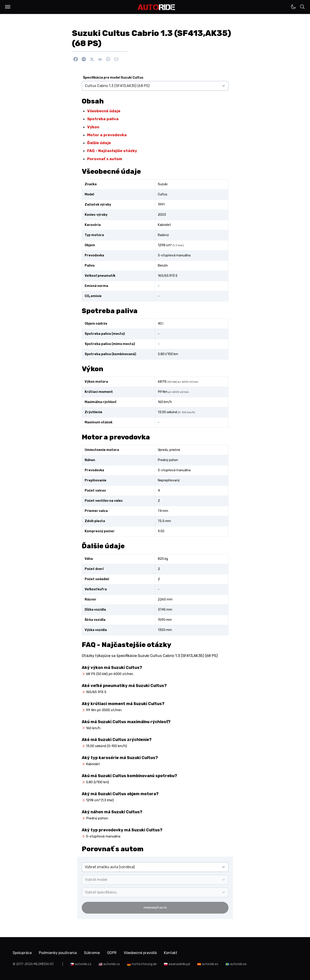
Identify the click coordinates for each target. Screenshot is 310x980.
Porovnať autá (155, 908)
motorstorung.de (144, 964)
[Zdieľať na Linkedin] (100, 59)
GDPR (112, 953)
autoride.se (238, 964)
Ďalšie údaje (99, 143)
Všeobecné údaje (104, 111)
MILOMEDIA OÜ (44, 964)
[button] (8, 7)
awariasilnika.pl (179, 964)
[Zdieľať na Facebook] (76, 59)
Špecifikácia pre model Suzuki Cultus (113, 78)
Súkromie (92, 953)
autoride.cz (83, 964)
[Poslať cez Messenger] (84, 59)
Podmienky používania (58, 953)
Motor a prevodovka (107, 135)
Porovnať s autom (105, 159)
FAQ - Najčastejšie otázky (112, 151)
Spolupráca (22, 953)
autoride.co (112, 964)
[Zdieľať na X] (92, 59)
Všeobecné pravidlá (140, 953)
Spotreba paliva (103, 119)
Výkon (93, 127)
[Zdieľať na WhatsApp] (108, 59)
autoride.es (210, 964)
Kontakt (171, 953)
